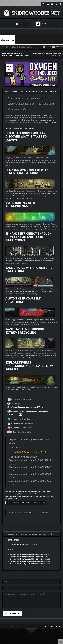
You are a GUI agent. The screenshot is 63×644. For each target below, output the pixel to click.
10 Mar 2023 (52, 92)
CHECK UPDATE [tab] (36, 99)
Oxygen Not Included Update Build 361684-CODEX (27, 559)
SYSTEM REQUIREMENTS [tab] (21, 104)
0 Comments (33, 92)
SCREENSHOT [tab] (46, 104)
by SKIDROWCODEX (14, 92)
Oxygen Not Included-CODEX (20, 545)
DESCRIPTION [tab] (15, 99)
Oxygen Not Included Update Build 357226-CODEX (27, 554)
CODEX (25, 92)
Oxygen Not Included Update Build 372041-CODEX (27, 564)
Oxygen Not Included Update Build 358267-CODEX (27, 557)
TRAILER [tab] (13, 109)
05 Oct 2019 (43, 92)
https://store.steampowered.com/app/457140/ (25, 407)
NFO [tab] (27, 109)
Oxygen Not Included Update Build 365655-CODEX (27, 562)
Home (35, 54)
